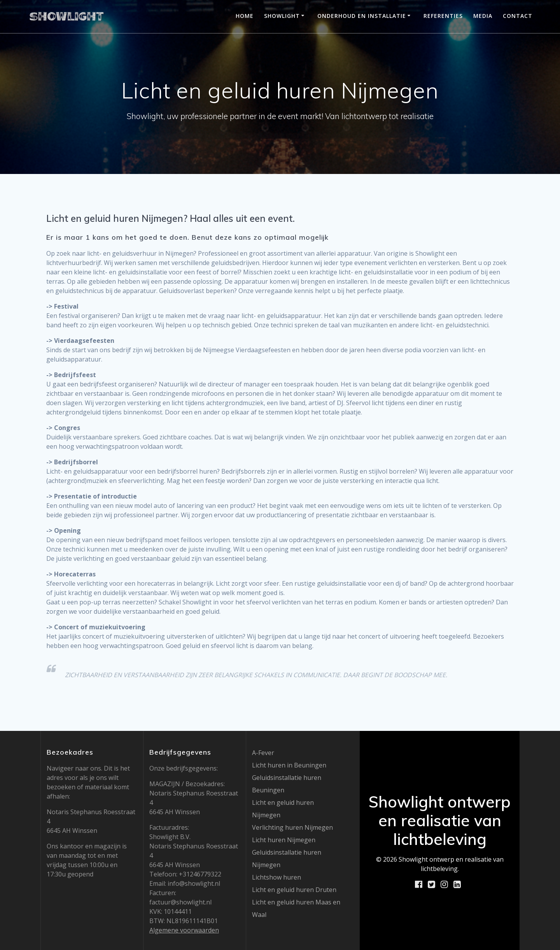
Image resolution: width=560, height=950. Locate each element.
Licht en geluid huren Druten (294, 890)
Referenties (443, 16)
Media (483, 16)
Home (245, 16)
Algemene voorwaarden (184, 930)
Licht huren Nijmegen (284, 840)
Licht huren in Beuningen (289, 765)
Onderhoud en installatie (362, 16)
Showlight (282, 16)
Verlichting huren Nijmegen (292, 827)
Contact (518, 16)
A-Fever (263, 753)
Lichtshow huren (276, 877)
